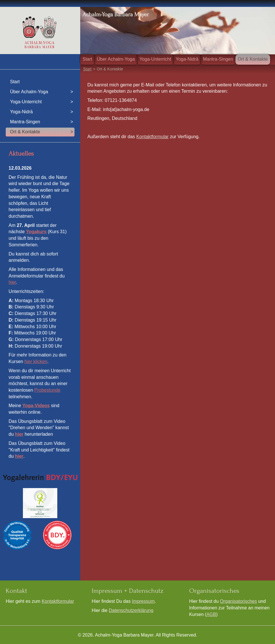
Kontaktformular (153, 137)
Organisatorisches (238, 601)
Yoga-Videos (36, 406)
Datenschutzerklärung (131, 610)
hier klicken (36, 361)
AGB (211, 614)
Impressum (143, 601)
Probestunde (47, 390)
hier (12, 282)
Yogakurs (36, 232)
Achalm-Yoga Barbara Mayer (116, 14)
